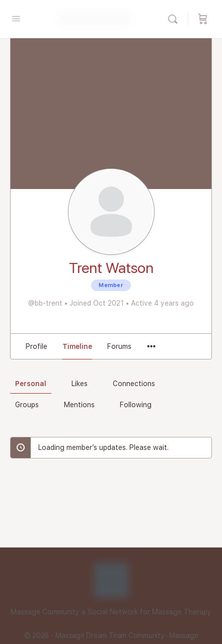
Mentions (79, 405)
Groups (27, 405)
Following (136, 405)
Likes (80, 384)
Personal (31, 384)
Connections (134, 384)
